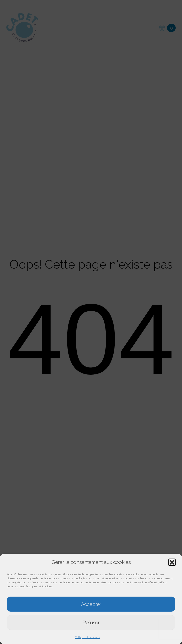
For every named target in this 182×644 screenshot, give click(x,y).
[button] (172, 562)
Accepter (91, 604)
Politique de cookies (88, 637)
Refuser (91, 623)
